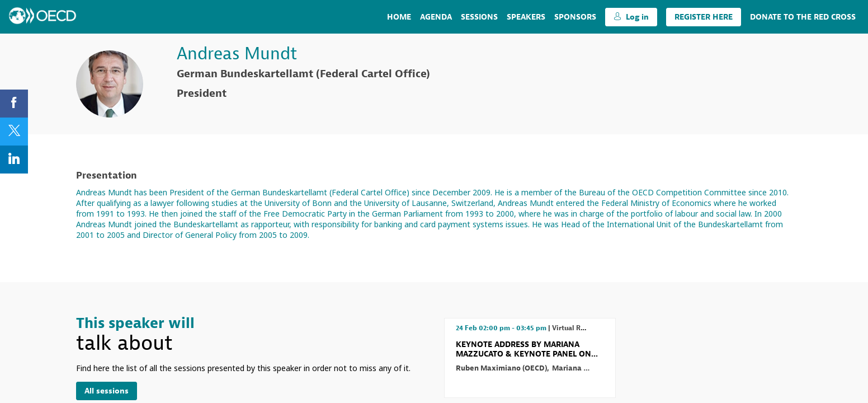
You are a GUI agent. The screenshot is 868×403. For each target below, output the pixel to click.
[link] (399, 17)
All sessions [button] (107, 392)
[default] (575, 17)
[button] (631, 17)
